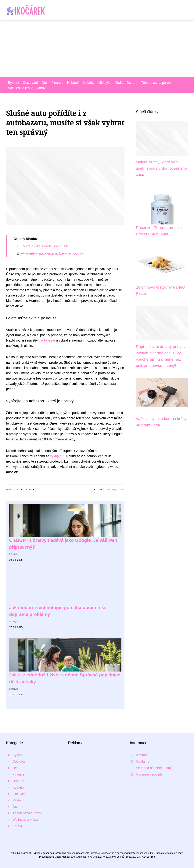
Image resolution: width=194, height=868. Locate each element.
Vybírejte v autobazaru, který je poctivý (52, 253)
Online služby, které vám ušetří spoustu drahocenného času (161, 168)
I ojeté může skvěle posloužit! (44, 246)
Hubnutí (73, 83)
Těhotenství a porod (156, 83)
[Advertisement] (97, 49)
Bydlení (14, 83)
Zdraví (42, 88)
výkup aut (57, 456)
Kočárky (88, 83)
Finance (57, 83)
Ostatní (132, 83)
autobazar (48, 340)
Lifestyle (104, 83)
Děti (45, 83)
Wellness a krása (21, 88)
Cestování (30, 83)
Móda (119, 83)
